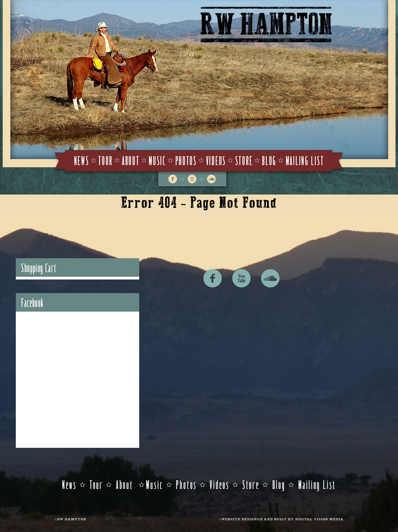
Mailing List (305, 160)
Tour (106, 160)
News (82, 160)
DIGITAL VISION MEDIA (319, 520)
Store (244, 160)
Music (157, 160)
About (131, 160)
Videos (216, 160)
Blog (269, 160)
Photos (186, 160)
